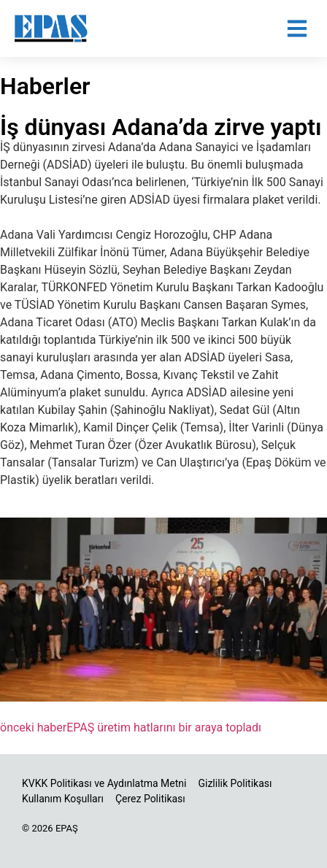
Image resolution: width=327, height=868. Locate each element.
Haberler (45, 86)
